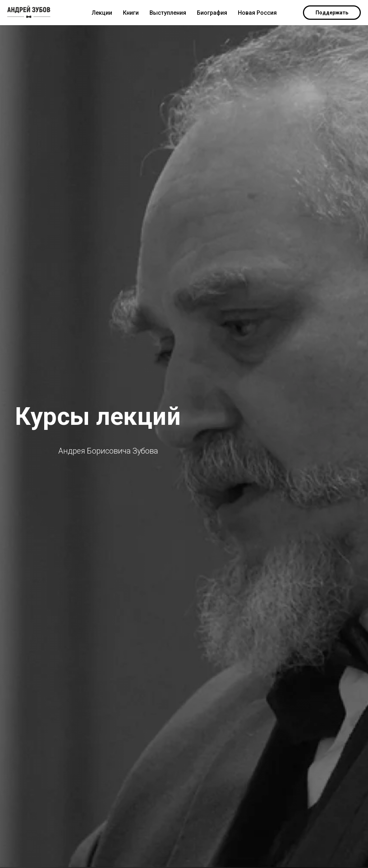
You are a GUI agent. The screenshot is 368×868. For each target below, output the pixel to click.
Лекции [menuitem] (102, 13)
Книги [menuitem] (131, 13)
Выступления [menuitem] (168, 13)
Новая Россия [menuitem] (257, 13)
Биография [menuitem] (212, 13)
